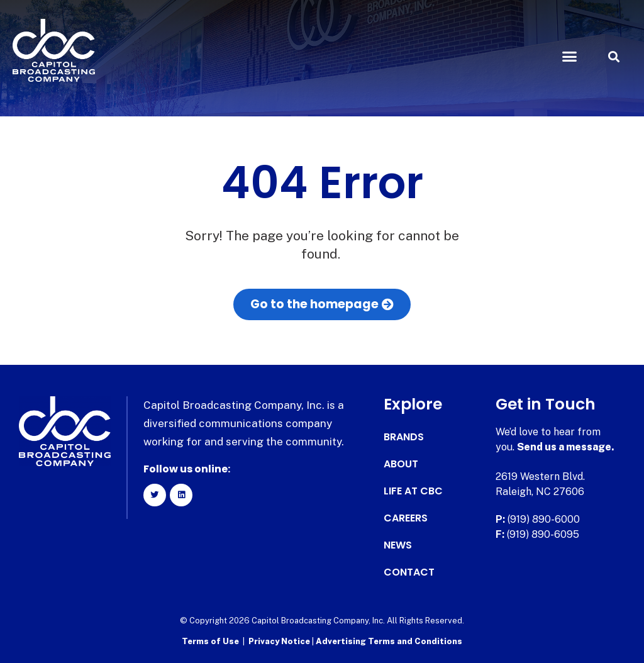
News (398, 545)
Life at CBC (413, 491)
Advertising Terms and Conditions (389, 641)
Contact (409, 572)
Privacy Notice (280, 641)
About (401, 464)
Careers (406, 518)
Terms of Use (210, 641)
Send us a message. (566, 447)
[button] (569, 57)
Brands (404, 437)
